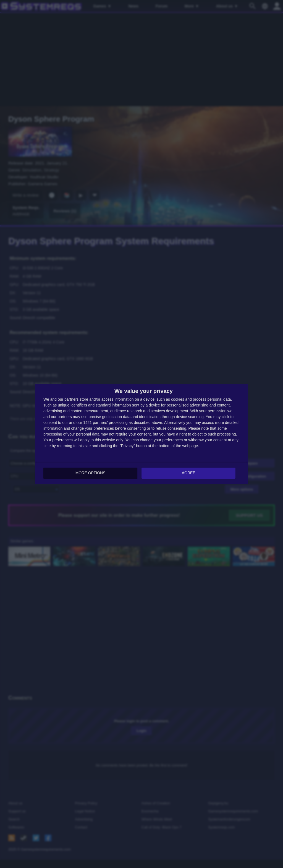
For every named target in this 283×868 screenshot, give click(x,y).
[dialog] (141, 434)
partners (71, 400)
